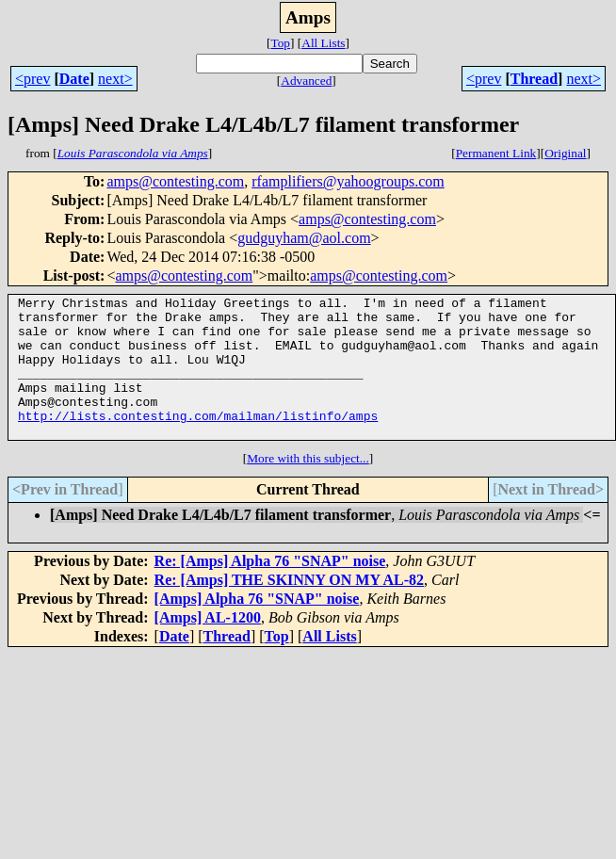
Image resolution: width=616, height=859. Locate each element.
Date (74, 79)
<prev (32, 79)
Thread (534, 79)
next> (115, 79)
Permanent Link (496, 153)
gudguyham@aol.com (304, 238)
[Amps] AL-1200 (208, 646)
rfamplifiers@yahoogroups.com (348, 181)
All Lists (323, 43)
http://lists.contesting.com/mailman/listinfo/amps (198, 441)
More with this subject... (308, 486)
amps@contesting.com (175, 181)
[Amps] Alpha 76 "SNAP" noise (257, 627)
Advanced (306, 81)
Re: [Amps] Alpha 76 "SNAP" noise (270, 589)
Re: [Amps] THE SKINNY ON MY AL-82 (290, 608)
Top (280, 43)
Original (565, 153)
